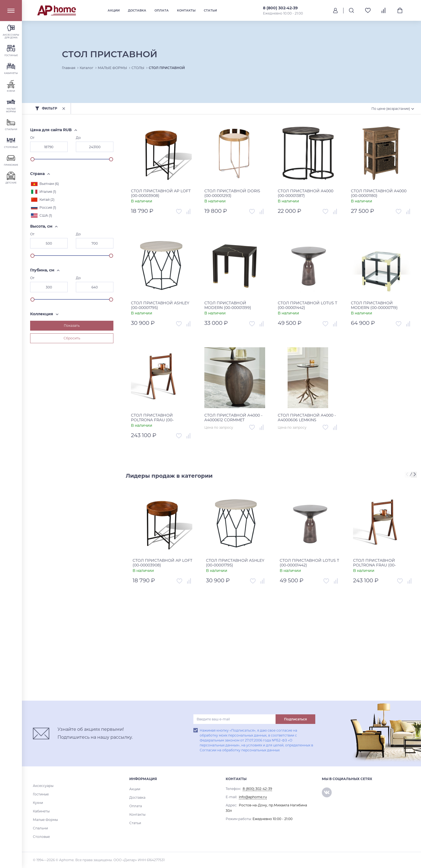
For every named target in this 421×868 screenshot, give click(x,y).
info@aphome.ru (253, 797)
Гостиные (41, 794)
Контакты (186, 10)
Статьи (210, 10)
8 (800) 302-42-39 (280, 8)
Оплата (162, 10)
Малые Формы (45, 820)
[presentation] (408, 475)
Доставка (137, 10)
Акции (114, 10)
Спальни (40, 828)
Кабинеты (41, 811)
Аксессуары (43, 786)
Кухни (38, 803)
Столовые (41, 837)
